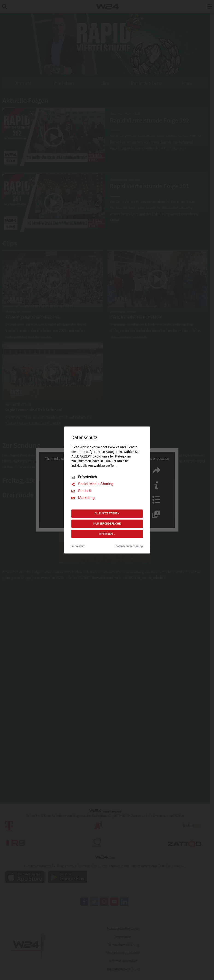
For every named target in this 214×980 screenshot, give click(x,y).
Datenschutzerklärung (129, 546)
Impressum (78, 546)
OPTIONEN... (107, 534)
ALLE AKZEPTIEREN (107, 514)
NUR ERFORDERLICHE (107, 524)
